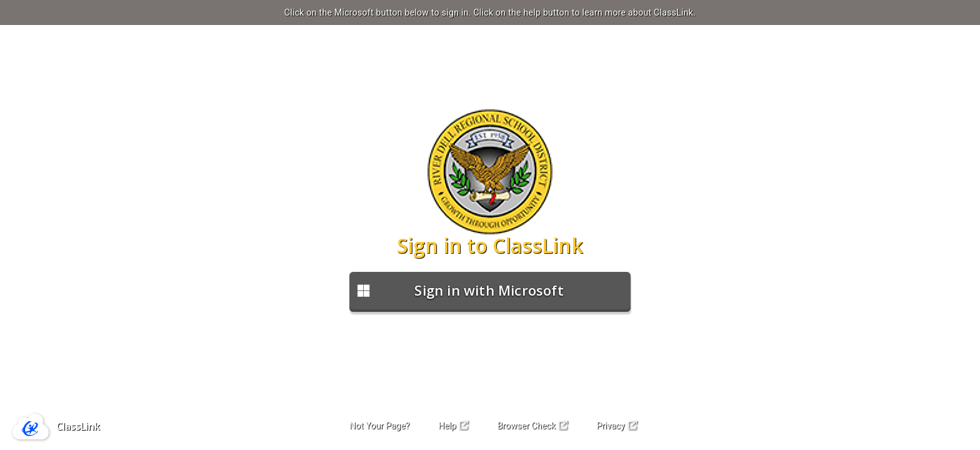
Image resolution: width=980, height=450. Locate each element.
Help (453, 426)
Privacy (617, 426)
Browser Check (532, 426)
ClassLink (78, 426)
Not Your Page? (379, 426)
